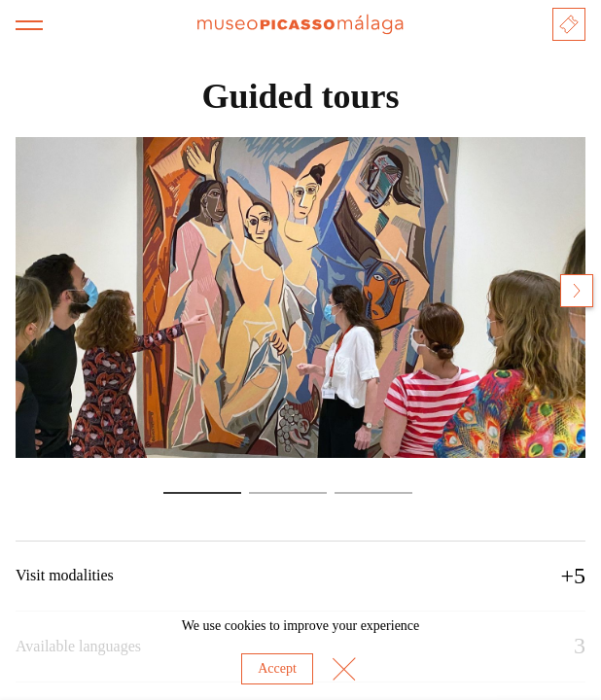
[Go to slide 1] (202, 493)
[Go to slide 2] (288, 493)
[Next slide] (577, 291)
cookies (246, 626)
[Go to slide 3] (373, 493)
